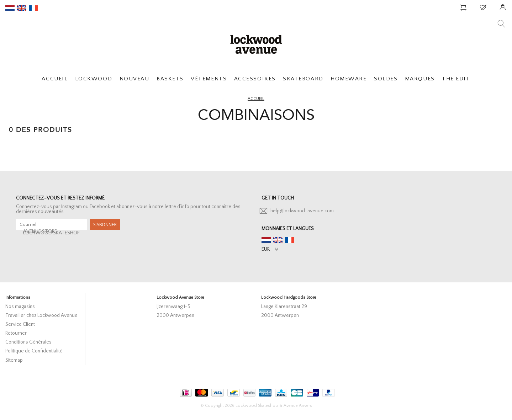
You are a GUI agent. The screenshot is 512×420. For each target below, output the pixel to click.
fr (33, 8)
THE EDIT (456, 79)
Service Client (20, 324)
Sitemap (14, 360)
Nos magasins (20, 307)
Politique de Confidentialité (34, 351)
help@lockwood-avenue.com (302, 211)
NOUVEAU (134, 79)
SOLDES (386, 79)
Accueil (256, 99)
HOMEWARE (349, 79)
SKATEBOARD (303, 79)
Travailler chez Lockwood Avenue (41, 315)
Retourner (16, 333)
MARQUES (420, 79)
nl (10, 8)
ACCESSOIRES (255, 79)
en (22, 8)
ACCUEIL (55, 79)
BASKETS (170, 79)
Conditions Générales (28, 342)
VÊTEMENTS (209, 79)
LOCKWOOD (94, 79)
